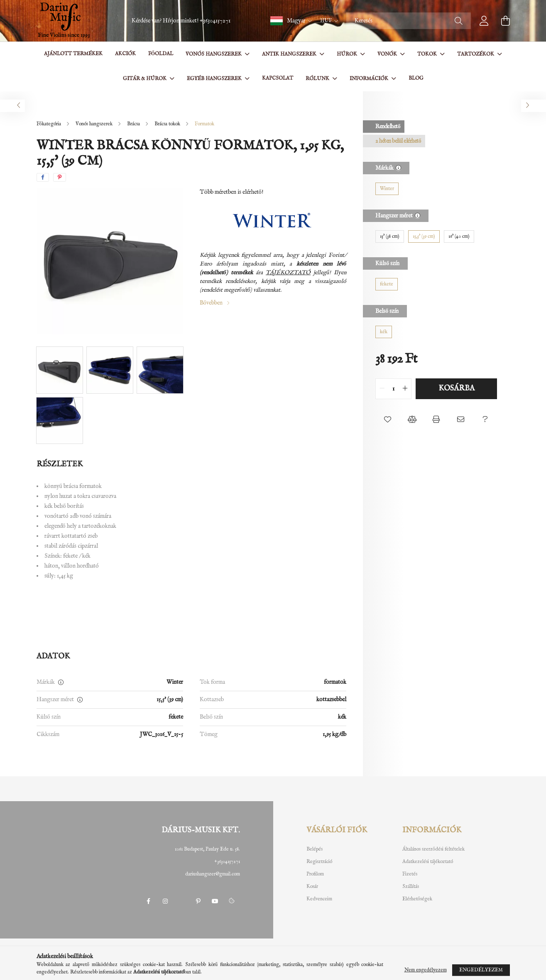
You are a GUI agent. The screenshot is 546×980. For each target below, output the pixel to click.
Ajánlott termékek (73, 54)
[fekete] (387, 284)
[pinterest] (60, 177)
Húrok (348, 54)
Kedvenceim (319, 899)
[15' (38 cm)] (390, 236)
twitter (182, 901)
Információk (370, 79)
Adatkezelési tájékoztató (428, 862)
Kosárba (457, 389)
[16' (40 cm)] (459, 236)
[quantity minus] (382, 389)
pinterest (198, 901)
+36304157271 (215, 21)
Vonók (388, 54)
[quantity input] (393, 389)
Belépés (315, 849)
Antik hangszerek (290, 54)
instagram (165, 901)
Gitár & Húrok (145, 79)
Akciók (125, 54)
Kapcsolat (278, 78)
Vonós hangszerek (214, 54)
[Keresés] (409, 21)
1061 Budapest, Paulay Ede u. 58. (207, 849)
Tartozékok (476, 54)
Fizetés (410, 874)
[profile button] (484, 21)
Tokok (428, 54)
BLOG (416, 78)
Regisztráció (319, 862)
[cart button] (506, 21)
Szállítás (411, 887)
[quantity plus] (405, 389)
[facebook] (43, 177)
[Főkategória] (49, 124)
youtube (215, 901)
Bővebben (211, 303)
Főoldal (161, 54)
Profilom (315, 874)
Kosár (312, 887)
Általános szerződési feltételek (433, 849)
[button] (291, 21)
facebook (149, 901)
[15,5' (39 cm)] (424, 236)
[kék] (384, 332)
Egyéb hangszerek (215, 79)
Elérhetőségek (417, 899)
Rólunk (318, 79)
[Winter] (387, 189)
